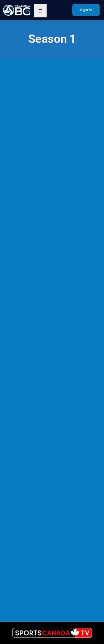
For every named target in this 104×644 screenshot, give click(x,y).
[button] (40, 11)
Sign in (86, 10)
